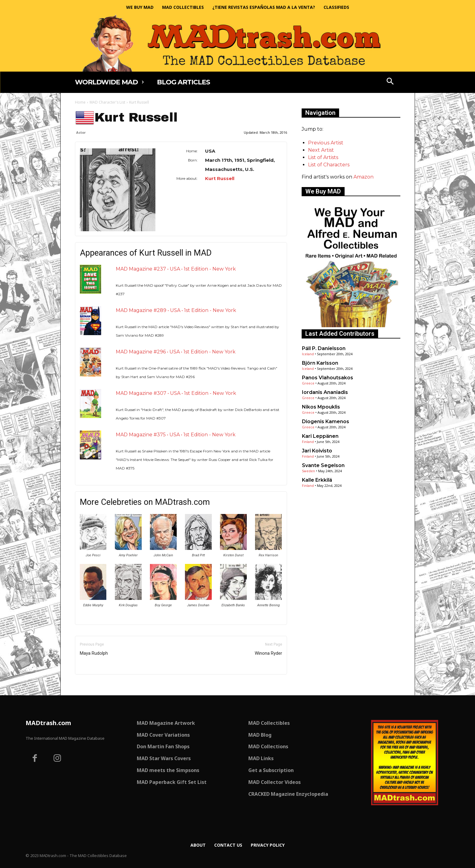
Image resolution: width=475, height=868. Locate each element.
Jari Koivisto (317, 451)
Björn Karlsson (320, 363)
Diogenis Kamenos (326, 422)
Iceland (308, 354)
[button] (390, 82)
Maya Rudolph (94, 653)
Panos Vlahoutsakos (328, 378)
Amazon (363, 177)
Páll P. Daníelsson (324, 348)
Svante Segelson (323, 465)
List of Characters (329, 165)
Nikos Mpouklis (321, 407)
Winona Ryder (268, 653)
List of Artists (323, 157)
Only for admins (96, 685)
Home (80, 102)
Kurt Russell (220, 178)
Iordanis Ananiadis (325, 392)
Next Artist (321, 150)
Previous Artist (326, 143)
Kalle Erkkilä (317, 480)
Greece (308, 383)
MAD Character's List (107, 102)
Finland (308, 442)
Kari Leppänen (320, 436)
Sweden (308, 471)
